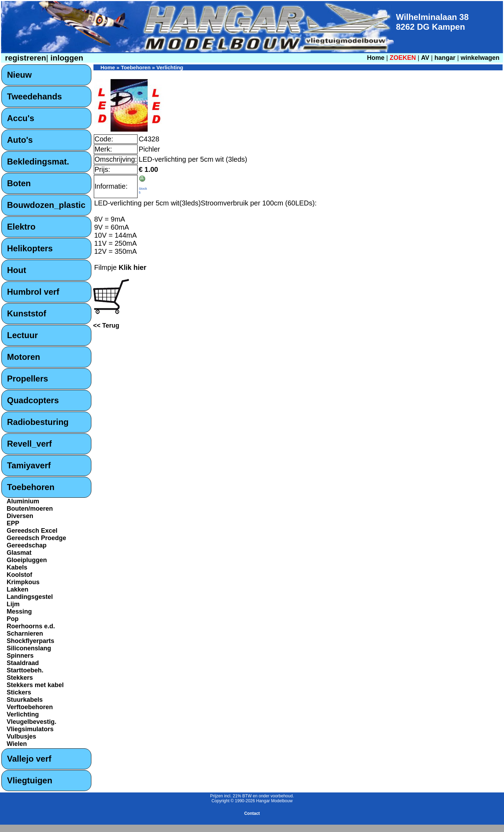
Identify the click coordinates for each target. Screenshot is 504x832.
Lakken (17, 589)
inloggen (66, 58)
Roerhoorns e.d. (31, 626)
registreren (24, 58)
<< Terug (106, 326)
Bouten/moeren (30, 509)
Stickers (19, 692)
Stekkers (20, 678)
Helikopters (30, 248)
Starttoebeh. (25, 670)
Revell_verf (29, 444)
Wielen (17, 744)
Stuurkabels (25, 700)
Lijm (13, 604)
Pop (13, 619)
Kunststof (27, 313)
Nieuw (19, 75)
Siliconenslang (29, 648)
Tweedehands (34, 96)
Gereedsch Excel (32, 531)
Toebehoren (31, 487)
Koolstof (19, 575)
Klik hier (132, 267)
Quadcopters (33, 400)
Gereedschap (27, 545)
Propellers (27, 379)
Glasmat (19, 553)
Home (376, 58)
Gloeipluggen (27, 560)
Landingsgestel (30, 597)
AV (426, 58)
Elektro (21, 227)
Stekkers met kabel (35, 685)
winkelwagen (480, 58)
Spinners (20, 656)
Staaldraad (23, 663)
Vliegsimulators (30, 729)
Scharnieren (25, 634)
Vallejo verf (29, 759)
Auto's (20, 140)
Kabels (17, 567)
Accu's (21, 118)
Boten (19, 183)
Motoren (24, 357)
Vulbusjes (21, 736)
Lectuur (22, 335)
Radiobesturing (38, 422)
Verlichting (23, 714)
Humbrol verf (33, 292)
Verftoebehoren (30, 707)
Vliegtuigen (30, 780)
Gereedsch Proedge (36, 538)
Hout (17, 270)
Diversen (20, 516)
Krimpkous (23, 582)
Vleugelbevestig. (31, 722)
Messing (19, 611)
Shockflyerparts (30, 641)
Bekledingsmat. (38, 162)
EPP (13, 523)
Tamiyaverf (29, 465)
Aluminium (23, 501)
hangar (445, 58)
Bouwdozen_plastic (46, 205)
